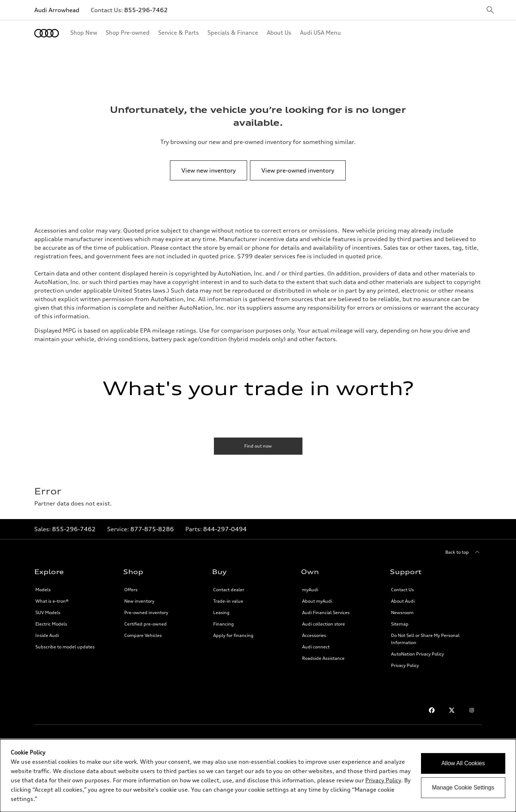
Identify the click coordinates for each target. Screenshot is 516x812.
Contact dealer (229, 590)
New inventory (139, 601)
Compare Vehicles (143, 635)
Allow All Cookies (463, 763)
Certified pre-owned (146, 624)
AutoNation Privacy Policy (417, 654)
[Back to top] (464, 552)
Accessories (314, 635)
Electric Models (51, 624)
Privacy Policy (405, 665)
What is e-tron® (52, 601)
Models (43, 590)
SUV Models (48, 612)
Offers (131, 590)
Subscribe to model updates (65, 647)
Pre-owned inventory (146, 612)
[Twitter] (452, 710)
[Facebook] (432, 710)
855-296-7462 (146, 10)
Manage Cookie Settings (463, 788)
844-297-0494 (225, 529)
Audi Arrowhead (57, 10)
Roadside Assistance (323, 658)
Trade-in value (228, 601)
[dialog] (258, 776)
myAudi (310, 590)
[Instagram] (472, 710)
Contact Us (402, 590)
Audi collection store (324, 624)
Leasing (221, 612)
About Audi (403, 601)
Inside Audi (47, 635)
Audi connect (316, 647)
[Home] (47, 33)
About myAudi (317, 601)
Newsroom (402, 612)
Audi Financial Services (326, 612)
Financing (224, 624)
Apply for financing (233, 635)
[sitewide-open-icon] (490, 11)
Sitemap (400, 624)
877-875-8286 (152, 529)
